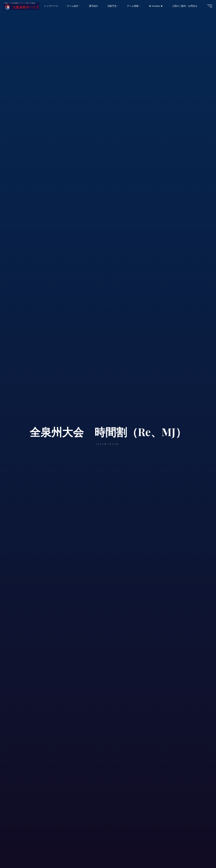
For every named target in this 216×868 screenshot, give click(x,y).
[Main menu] (208, 7)
